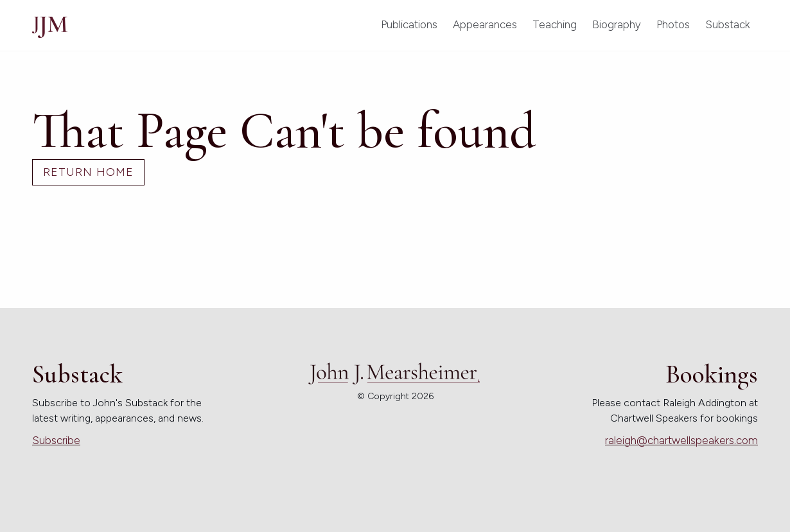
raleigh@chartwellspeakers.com (681, 440)
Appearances (485, 24)
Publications (409, 24)
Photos (673, 24)
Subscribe (56, 440)
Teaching (555, 24)
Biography (617, 24)
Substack (728, 24)
